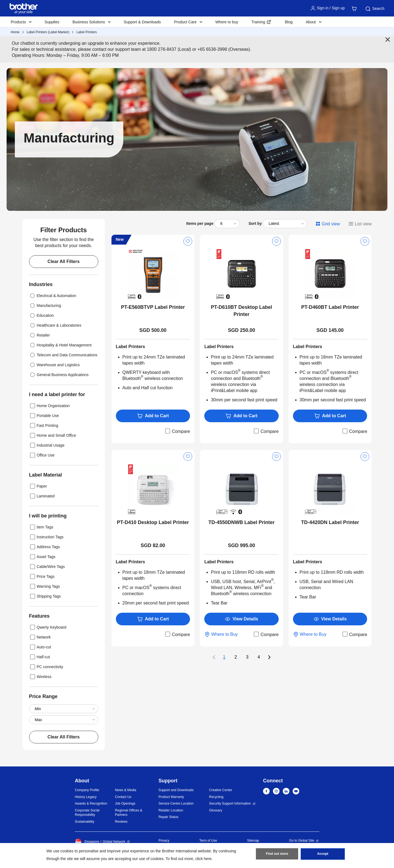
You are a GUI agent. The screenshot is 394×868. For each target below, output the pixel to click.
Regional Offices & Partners (129, 813)
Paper (38, 486)
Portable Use (44, 416)
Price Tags (42, 576)
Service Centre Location (176, 803)
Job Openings (125, 803)
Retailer (40, 335)
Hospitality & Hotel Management (60, 345)
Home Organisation (50, 406)
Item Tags (41, 527)
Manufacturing (45, 306)
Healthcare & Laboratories (55, 325)
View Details (241, 619)
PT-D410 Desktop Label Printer (153, 522)
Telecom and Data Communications (63, 355)
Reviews (121, 822)
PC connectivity (46, 667)
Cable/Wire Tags (47, 567)
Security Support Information (230, 803)
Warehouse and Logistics (55, 365)
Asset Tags (42, 557)
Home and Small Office (53, 435)
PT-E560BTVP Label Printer (153, 307)
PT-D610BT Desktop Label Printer (241, 311)
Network (40, 637)
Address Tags (45, 547)
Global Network (114, 842)
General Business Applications (59, 375)
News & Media (126, 790)
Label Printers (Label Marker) (48, 32)
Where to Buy (221, 634)
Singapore (87, 842)
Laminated (42, 496)
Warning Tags (45, 586)
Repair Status (168, 817)
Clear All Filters (64, 261)
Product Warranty (171, 797)
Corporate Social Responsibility (87, 813)
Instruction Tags (46, 537)
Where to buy (227, 22)
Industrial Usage (47, 445)
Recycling (216, 797)
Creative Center (221, 790)
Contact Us (123, 797)
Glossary (216, 810)
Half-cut (40, 657)
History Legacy (86, 797)
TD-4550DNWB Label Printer (241, 522)
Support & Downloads (142, 22)
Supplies (52, 22)
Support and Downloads (176, 790)
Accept (323, 855)
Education (41, 315)
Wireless (40, 677)
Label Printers (86, 32)
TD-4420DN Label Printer (330, 522)
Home (15, 32)
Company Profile (87, 790)
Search (375, 9)
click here (203, 859)
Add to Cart (153, 416)
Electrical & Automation (53, 296)
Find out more (277, 855)
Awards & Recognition (91, 803)
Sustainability (85, 822)
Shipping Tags (45, 596)
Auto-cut (40, 647)
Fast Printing (44, 425)
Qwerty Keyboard (48, 627)
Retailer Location (171, 810)
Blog (289, 22)
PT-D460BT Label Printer (330, 307)
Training (258, 22)
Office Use (42, 455)
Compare (177, 431)
